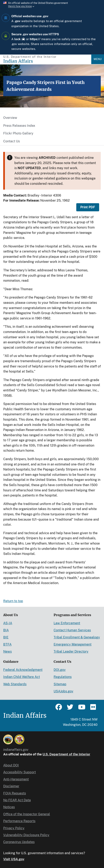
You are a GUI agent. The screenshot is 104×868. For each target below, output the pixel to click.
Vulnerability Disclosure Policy (26, 835)
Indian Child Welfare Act (22, 677)
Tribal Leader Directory (71, 652)
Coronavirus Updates (19, 842)
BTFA (7, 644)
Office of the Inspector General (27, 814)
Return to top (13, 601)
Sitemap (60, 684)
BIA (6, 630)
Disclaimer (11, 786)
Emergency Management (73, 644)
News (7, 652)
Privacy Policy (14, 828)
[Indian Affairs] (47, 61)
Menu (98, 59)
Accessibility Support (20, 772)
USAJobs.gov (63, 691)
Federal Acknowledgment (23, 670)
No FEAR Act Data (17, 800)
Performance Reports (19, 821)
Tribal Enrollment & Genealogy (77, 637)
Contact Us (12, 141)
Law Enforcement (67, 623)
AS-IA (8, 623)
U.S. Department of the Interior (66, 754)
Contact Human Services (72, 630)
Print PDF (88, 207)
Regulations (63, 677)
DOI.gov (60, 670)
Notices (9, 807)
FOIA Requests (15, 793)
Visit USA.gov (14, 859)
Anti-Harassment (16, 779)
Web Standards (15, 684)
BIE (6, 637)
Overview (10, 118)
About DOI (11, 765)
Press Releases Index (19, 126)
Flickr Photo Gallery (18, 133)
